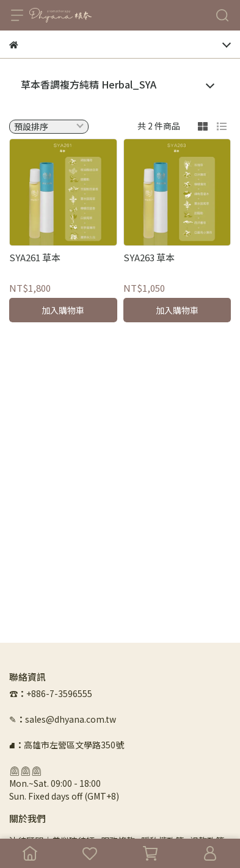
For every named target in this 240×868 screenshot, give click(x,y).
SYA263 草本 (149, 257)
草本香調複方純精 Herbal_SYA (89, 84)
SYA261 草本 (35, 257)
